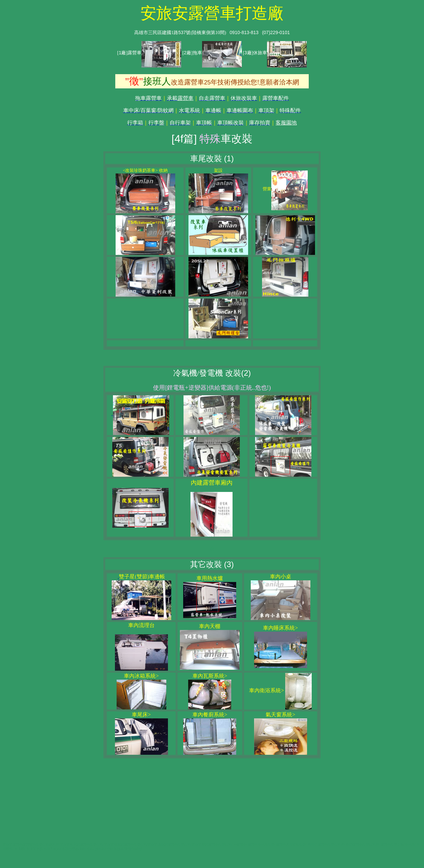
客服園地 (286, 123)
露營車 (185, 98)
